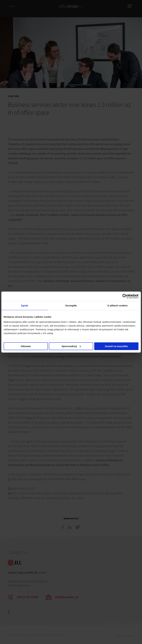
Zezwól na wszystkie (116, 346)
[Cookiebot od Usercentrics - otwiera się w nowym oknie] (125, 296)
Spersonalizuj (71, 346)
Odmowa (26, 346)
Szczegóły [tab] (71, 305)
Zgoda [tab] (24, 305)
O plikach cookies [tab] (117, 305)
